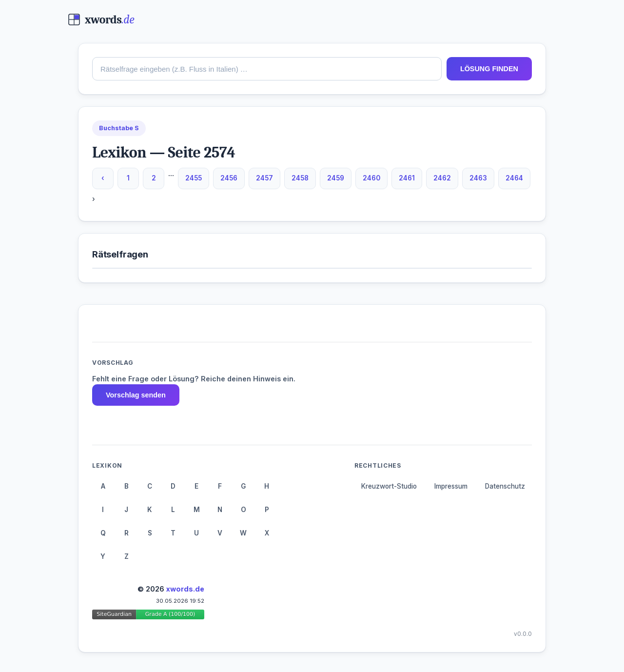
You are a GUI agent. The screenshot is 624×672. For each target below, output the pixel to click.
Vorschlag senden (136, 395)
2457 (264, 178)
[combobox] (267, 69)
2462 (442, 178)
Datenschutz (505, 486)
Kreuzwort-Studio (389, 486)
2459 (336, 178)
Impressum (451, 486)
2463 (478, 178)
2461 (407, 178)
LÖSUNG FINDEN (489, 69)
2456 (229, 178)
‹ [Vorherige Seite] (103, 178)
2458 (300, 178)
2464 (514, 178)
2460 (371, 178)
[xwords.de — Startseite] (101, 20)
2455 (194, 178)
